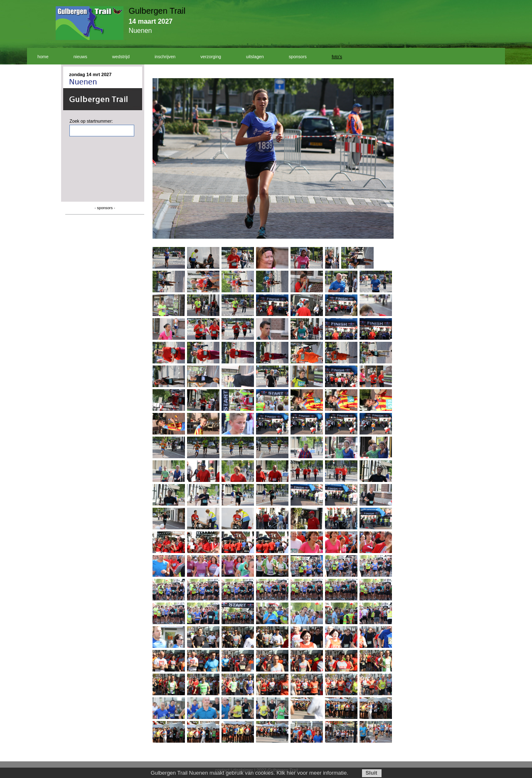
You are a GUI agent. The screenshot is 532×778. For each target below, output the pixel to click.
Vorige (365, 93)
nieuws (80, 57)
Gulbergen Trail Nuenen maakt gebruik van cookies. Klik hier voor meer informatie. (249, 773)
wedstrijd (121, 57)
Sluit (371, 773)
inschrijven (165, 57)
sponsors (298, 57)
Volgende (383, 93)
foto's (337, 57)
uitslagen (255, 57)
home (43, 57)
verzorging (211, 57)
